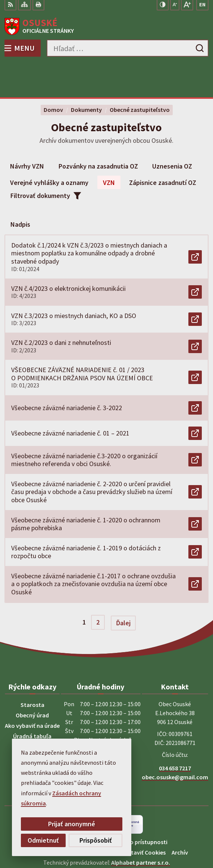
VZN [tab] (109, 147)
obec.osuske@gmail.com (175, 742)
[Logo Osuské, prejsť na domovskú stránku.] (106, 26)
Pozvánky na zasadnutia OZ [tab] (98, 131)
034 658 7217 (175, 733)
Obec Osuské (127, 837)
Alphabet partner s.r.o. (141, 827)
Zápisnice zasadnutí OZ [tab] (163, 147)
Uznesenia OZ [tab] (172, 131)
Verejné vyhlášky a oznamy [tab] (49, 147)
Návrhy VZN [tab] (27, 131)
